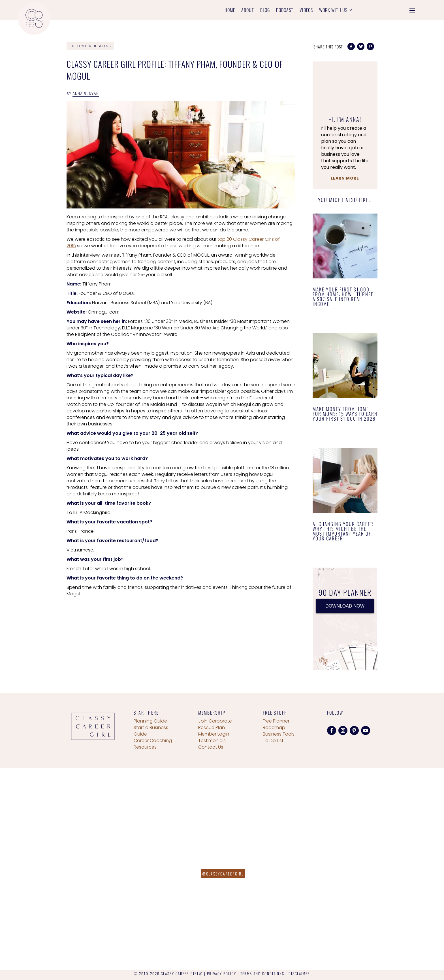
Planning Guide (150, 721)
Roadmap (274, 727)
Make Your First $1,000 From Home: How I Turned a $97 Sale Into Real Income (343, 297)
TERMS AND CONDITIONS (262, 973)
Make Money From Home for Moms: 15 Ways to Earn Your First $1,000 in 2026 (345, 414)
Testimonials (212, 741)
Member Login (214, 734)
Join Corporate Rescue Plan (215, 724)
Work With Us (333, 11)
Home (230, 11)
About (248, 11)
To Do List (273, 741)
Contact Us (211, 747)
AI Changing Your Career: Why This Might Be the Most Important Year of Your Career (344, 531)
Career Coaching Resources (153, 744)
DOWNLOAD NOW (345, 606)
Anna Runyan (86, 94)
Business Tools (279, 734)
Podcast (285, 11)
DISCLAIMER (299, 973)
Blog (265, 11)
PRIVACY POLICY (222, 973)
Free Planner (276, 721)
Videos (306, 11)
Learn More (345, 178)
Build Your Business (90, 46)
